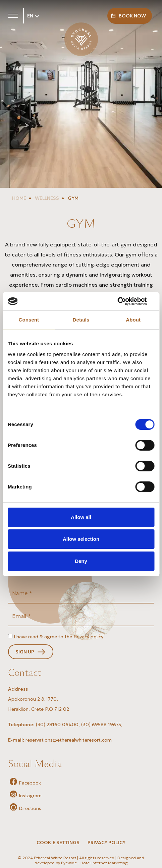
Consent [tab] (29, 320)
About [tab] (133, 320)
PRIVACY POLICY (106, 843)
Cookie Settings (58, 843)
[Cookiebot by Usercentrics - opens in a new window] (125, 301)
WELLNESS (46, 198)
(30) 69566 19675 (101, 725)
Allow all (81, 517)
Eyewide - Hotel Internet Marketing (94, 863)
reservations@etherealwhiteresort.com (69, 740)
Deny (81, 561)
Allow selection (81, 539)
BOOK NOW (132, 16)
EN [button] (31, 16)
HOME (19, 198)
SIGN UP (25, 652)
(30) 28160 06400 (57, 725)
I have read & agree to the (59, 637)
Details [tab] (81, 320)
